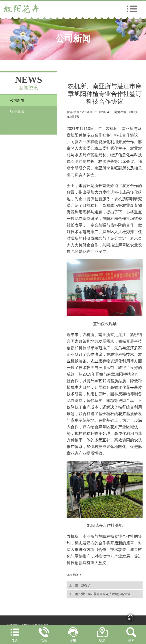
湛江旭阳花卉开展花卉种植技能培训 (106, 594)
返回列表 (73, 116)
